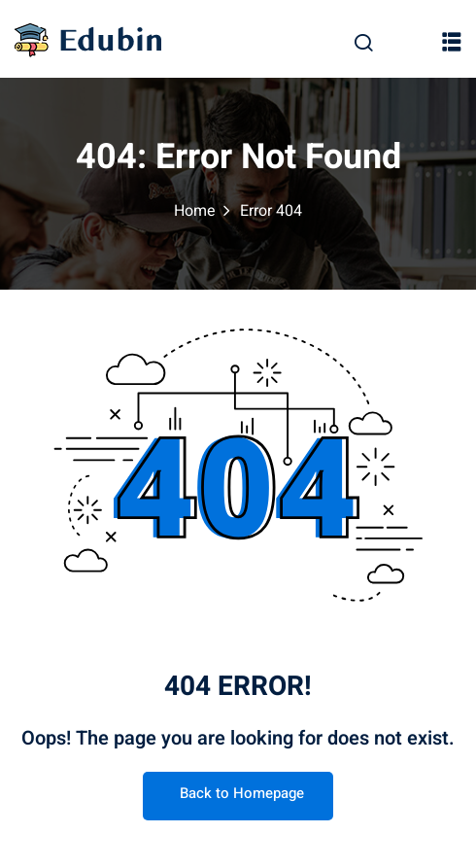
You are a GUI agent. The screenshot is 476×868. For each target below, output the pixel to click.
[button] (452, 41)
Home (195, 211)
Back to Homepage (238, 793)
